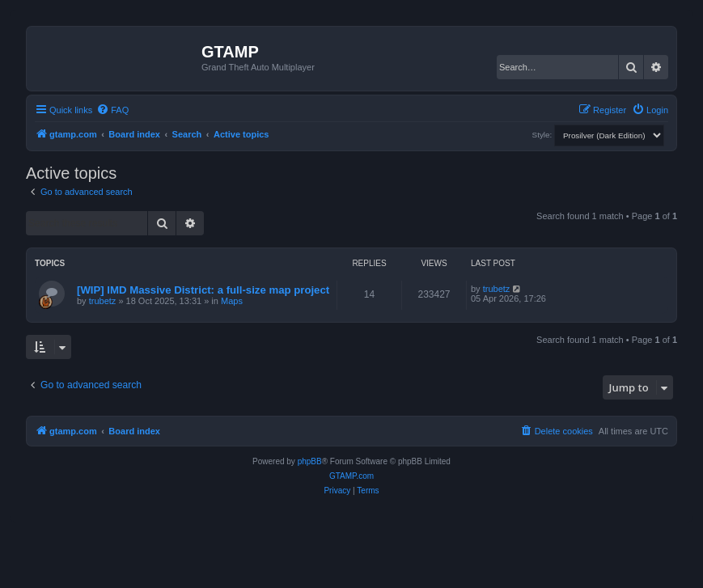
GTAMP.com (351, 476)
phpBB (310, 461)
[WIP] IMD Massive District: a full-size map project (203, 290)
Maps (232, 301)
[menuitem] (112, 110)
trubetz (103, 301)
